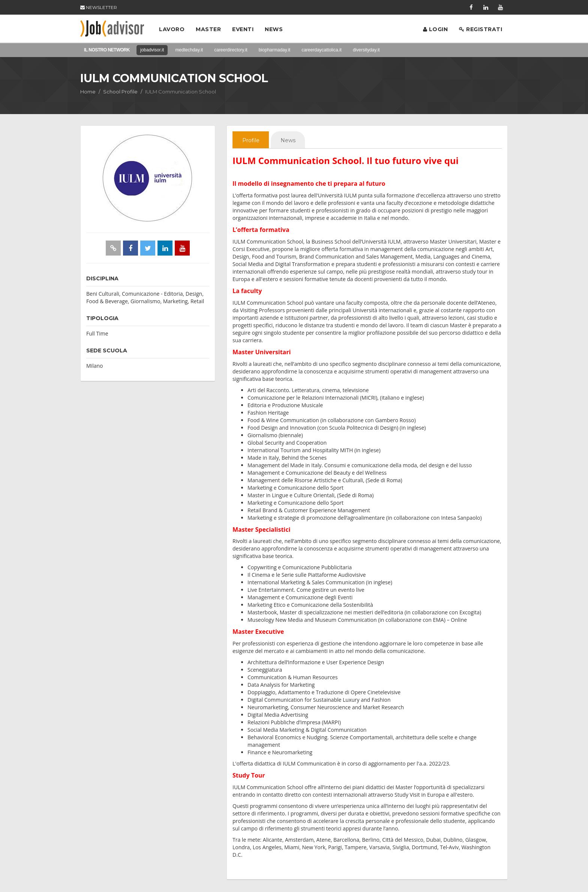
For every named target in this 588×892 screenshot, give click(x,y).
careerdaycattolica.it (322, 50)
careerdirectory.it (231, 50)
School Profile (120, 92)
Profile (252, 141)
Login (436, 29)
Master (208, 29)
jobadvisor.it (152, 50)
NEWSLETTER (99, 7)
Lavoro (172, 29)
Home (88, 92)
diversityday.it (366, 50)
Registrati (481, 29)
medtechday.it (189, 50)
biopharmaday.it (275, 50)
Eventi (243, 29)
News (274, 29)
